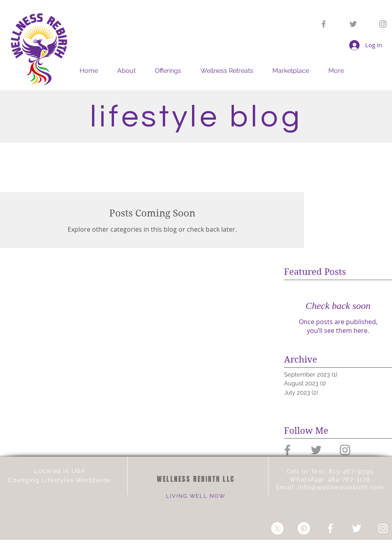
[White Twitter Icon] (357, 528)
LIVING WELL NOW (196, 496)
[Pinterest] (304, 528)
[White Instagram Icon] (383, 528)
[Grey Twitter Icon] (353, 24)
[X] (277, 528)
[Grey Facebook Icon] (324, 24)
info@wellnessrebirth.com (341, 487)
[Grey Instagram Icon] (383, 24)
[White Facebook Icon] (330, 528)
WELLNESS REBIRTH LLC (196, 479)
